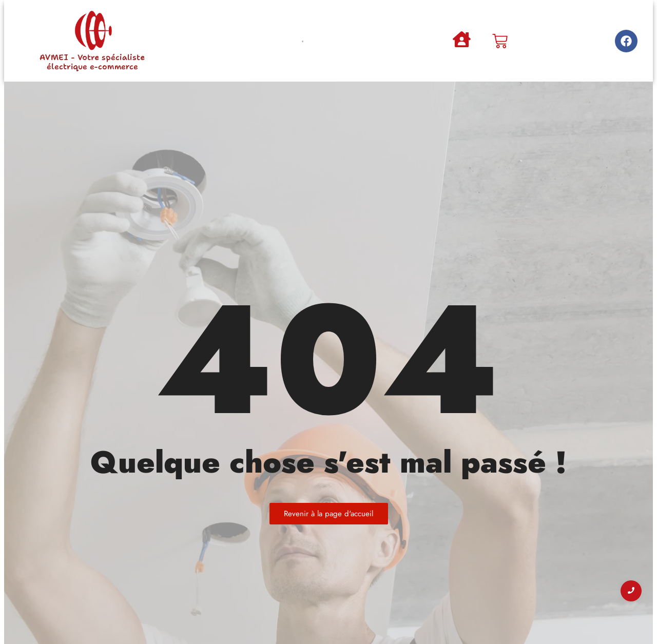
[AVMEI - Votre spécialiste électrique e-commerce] (92, 31)
